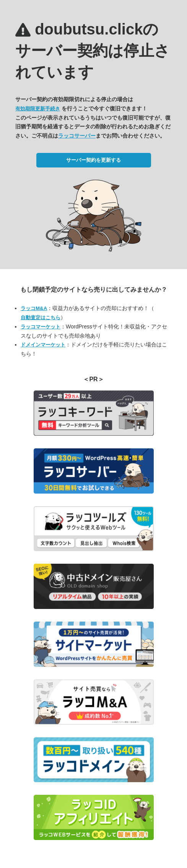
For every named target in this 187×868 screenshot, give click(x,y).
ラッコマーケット (41, 327)
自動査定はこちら (41, 318)
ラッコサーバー (77, 136)
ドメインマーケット (43, 345)
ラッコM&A (34, 308)
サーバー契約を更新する (93, 160)
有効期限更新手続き (38, 109)
